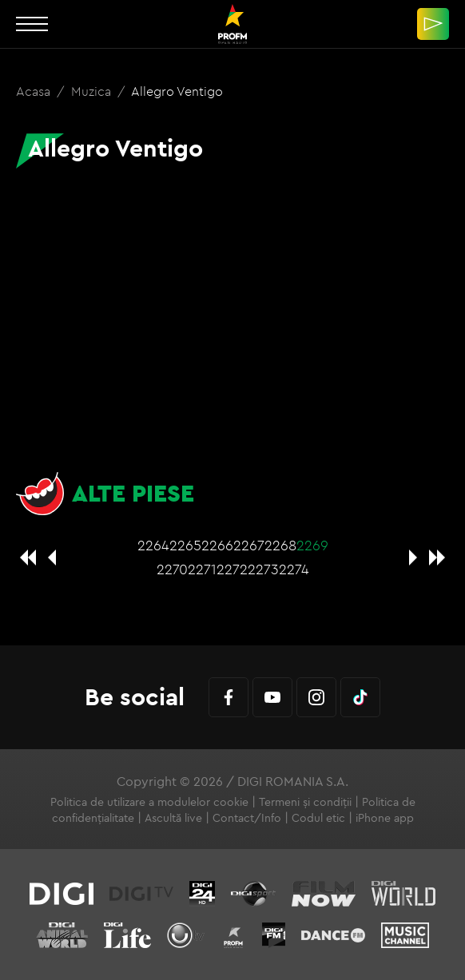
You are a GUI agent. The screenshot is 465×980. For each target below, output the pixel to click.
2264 (153, 545)
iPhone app (385, 818)
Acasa (35, 91)
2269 (312, 545)
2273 (263, 569)
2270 (172, 569)
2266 (217, 545)
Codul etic (318, 818)
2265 (185, 545)
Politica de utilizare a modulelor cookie (149, 802)
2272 (232, 569)
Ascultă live (173, 818)
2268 (280, 545)
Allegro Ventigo (177, 91)
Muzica (93, 91)
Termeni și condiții (305, 802)
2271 (202, 569)
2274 (294, 569)
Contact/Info (247, 818)
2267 (249, 545)
